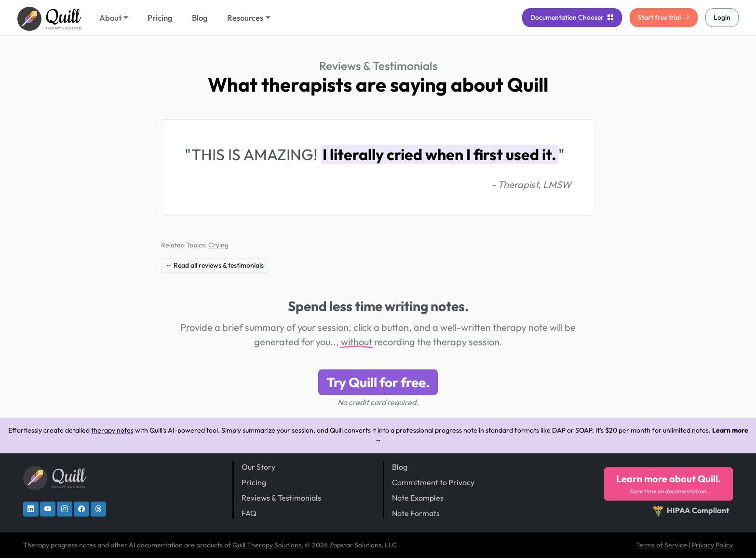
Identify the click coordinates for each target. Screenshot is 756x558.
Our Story (258, 467)
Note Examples (418, 498)
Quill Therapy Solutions (267, 545)
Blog (200, 18)
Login (722, 17)
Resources (245, 18)
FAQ (249, 513)
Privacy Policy (712, 545)
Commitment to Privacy (433, 482)
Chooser (572, 17)
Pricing (160, 18)
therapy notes (112, 430)
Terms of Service (661, 545)
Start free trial (664, 17)
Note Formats (416, 513)
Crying (218, 245)
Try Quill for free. (378, 382)
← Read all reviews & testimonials (215, 265)
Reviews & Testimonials (378, 66)
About (110, 18)
